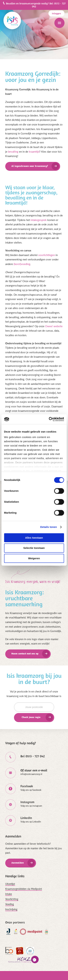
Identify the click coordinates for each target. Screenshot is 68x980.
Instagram (27, 802)
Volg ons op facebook (31, 790)
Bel (33, 756)
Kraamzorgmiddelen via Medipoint (24, 889)
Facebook (27, 786)
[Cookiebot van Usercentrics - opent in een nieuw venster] (49, 419)
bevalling (13, 152)
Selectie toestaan (34, 548)
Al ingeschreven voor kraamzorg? (30, 166)
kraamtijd (34, 152)
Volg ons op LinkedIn (31, 822)
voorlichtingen (47, 255)
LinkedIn (26, 818)
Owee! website (54, 326)
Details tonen (49, 527)
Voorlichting (12, 899)
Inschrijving (11, 909)
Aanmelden (18, 863)
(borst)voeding (22, 264)
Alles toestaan (34, 538)
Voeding (10, 904)
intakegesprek (39, 220)
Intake (9, 894)
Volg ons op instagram (31, 806)
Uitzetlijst (10, 884)
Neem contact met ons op (25, 654)
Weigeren (34, 558)
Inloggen (56, 13)
